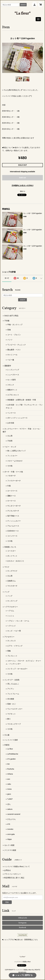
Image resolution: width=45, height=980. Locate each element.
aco (9, 779)
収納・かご (12, 704)
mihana (10, 774)
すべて (7, 278)
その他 (10, 466)
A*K (9, 824)
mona (9, 789)
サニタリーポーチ (14, 506)
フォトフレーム (13, 694)
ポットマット (12, 556)
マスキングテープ (14, 724)
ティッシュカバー (14, 521)
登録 (7, 902)
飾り (9, 719)
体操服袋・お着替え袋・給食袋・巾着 (22, 400)
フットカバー (12, 456)
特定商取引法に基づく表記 (14, 878)
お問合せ (7, 870)
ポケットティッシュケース (17, 418)
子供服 (7, 321)
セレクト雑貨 (9, 845)
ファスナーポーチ (14, 481)
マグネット (12, 714)
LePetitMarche (13, 754)
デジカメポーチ (13, 511)
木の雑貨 (11, 699)
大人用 (10, 436)
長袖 (9, 330)
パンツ (10, 340)
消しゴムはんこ (13, 684)
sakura (10, 809)
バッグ (7, 592)
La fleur (10, 749)
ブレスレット (12, 656)
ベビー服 (11, 360)
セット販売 (12, 380)
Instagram (22, 923)
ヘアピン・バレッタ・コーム (18, 621)
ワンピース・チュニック (17, 345)
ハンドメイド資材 (11, 740)
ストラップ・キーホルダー (17, 669)
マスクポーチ (12, 586)
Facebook (22, 928)
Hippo (10, 839)
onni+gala (11, 834)
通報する (23, 191)
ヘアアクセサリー (11, 607)
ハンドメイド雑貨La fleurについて (17, 866)
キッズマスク (12, 571)
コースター (12, 551)
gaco (9, 794)
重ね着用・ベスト (14, 350)
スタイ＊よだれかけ (15, 461)
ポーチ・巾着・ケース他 (14, 472)
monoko (10, 829)
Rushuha (11, 769)
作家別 (7, 745)
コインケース (12, 536)
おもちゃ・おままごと (16, 561)
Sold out (23, 178)
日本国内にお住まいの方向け (23, 185)
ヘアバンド (12, 626)
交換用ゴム (12, 581)
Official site (23, 918)
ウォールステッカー (15, 709)
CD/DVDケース (13, 531)
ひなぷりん (12, 819)
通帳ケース (12, 496)
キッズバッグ (12, 601)
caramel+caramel (14, 814)
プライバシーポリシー (12, 874)
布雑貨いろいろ (10, 547)
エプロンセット (13, 395)
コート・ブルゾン (14, 335)
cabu (9, 784)
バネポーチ (12, 476)
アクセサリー (9, 637)
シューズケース (13, 375)
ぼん (9, 804)
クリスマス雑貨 (10, 850)
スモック (11, 385)
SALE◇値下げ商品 (11, 316)
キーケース (12, 501)
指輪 (9, 651)
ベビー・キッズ (10, 447)
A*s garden (11, 759)
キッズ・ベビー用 (14, 631)
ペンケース (12, 413)
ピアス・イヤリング (15, 646)
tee (8, 764)
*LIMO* (10, 799)
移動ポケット (12, 390)
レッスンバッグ (13, 370)
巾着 (9, 486)
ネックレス (12, 641)
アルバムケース (13, 526)
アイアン (11, 689)
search (23, 5)
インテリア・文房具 (12, 680)
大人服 (7, 735)
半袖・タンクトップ (15, 325)
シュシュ (11, 616)
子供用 (10, 441)
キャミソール (12, 355)
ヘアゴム (11, 611)
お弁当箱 (11, 423)
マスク (7, 567)
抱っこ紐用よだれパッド (17, 451)
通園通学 (8, 366)
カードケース (12, 491)
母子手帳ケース (13, 516)
